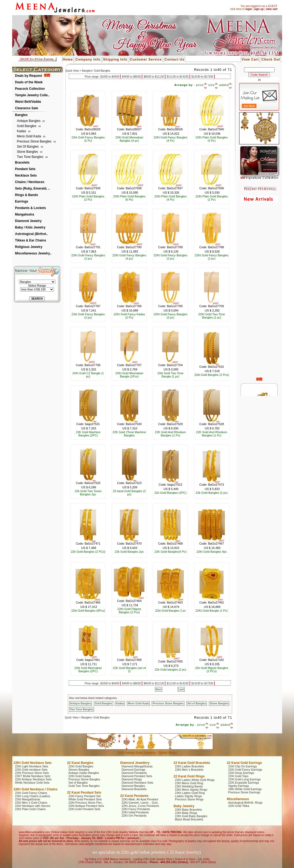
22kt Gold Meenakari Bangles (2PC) (88, 670)
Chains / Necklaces (30, 182)
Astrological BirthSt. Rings (245, 803)
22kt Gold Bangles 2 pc (170, 611)
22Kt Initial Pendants (135, 812)
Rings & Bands (27, 195)
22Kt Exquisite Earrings (244, 783)
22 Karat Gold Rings (189, 776)
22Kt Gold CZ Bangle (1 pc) (88, 375)
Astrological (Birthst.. (32, 234)
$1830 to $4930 (110, 77)
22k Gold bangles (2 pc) (170, 670)
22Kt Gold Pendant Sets (84, 809)
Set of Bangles (28, 147)
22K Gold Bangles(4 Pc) (170, 552)
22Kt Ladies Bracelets (189, 766)
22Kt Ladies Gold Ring (190, 793)
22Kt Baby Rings (186, 813)
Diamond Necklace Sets (137, 783)
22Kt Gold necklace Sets (31, 770)
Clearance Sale (27, 108)
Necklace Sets (26, 175)
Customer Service (146, 59)
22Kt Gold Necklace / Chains (36, 789)
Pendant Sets (25, 169)
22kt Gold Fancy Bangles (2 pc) (88, 316)
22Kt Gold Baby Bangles (191, 816)
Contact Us (175, 59)
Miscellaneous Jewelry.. (33, 253)
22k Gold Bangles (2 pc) (212, 493)
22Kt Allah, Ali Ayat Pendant (140, 799)
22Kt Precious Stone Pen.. (86, 803)
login (249, 9)
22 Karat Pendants (134, 796)
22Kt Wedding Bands (189, 786)
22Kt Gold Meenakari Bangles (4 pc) (129, 139)
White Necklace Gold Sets (32, 783)
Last (181, 689)
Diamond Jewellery (135, 763)
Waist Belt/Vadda (28, 102)
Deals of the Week (29, 82)
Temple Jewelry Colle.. (32, 95)
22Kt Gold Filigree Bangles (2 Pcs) (129, 611)
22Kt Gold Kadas (80, 776)
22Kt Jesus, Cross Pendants (140, 806)
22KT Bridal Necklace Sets (33, 776)
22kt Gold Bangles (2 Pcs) (212, 375)
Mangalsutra (25, 214)
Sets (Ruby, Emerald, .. (33, 188)
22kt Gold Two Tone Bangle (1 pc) (170, 375)
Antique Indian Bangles (84, 773)
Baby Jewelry (184, 806)
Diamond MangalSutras (137, 766)
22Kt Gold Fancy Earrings (245, 770)
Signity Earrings (239, 786)
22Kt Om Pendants (134, 816)
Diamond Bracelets (134, 789)
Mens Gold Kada (30, 136)
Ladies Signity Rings (188, 796)
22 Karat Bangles (80, 763)
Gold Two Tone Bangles (84, 786)
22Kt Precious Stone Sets (32, 773)
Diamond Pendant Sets (137, 776)
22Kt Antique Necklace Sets (33, 779)
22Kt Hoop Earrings (241, 773)
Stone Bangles (28, 152)
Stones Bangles (79, 770)
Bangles (21, 115)
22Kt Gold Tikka (239, 806)
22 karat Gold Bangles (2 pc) (129, 493)
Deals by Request (29, 76)
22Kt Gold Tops (238, 776)
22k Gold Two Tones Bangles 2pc (88, 493)
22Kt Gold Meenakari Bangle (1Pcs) (129, 375)
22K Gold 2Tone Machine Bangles (129, 434)
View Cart (250, 59)
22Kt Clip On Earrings (242, 766)
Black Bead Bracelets (189, 819)
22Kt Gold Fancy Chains (31, 793)
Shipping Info (115, 59)
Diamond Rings (132, 779)
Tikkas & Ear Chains (31, 240)
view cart (272, 9)
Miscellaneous (238, 799)
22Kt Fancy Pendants (136, 809)
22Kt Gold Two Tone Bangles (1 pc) (212, 316)
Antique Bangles (29, 121)
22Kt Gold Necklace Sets (33, 763)
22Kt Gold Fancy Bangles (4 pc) (129, 257)
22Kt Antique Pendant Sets (86, 806)
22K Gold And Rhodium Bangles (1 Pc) (170, 434)
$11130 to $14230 (178, 77)
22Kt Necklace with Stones (33, 806)
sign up (259, 9)
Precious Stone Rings (189, 799)
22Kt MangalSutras (28, 799)
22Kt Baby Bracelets (188, 810)
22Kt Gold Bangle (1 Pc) (212, 611)
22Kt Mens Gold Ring (189, 783)
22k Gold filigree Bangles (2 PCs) (212, 670)
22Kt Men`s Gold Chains (31, 803)
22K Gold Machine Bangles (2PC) (88, 434)
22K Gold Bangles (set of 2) (129, 670)
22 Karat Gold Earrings (244, 763)
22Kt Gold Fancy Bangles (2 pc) (88, 257)
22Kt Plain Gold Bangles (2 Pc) (88, 198)
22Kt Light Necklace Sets (32, 766)
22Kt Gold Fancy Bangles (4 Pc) (170, 139)
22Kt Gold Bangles (81, 766)
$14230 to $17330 (203, 77)
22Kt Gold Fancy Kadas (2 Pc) (129, 316)
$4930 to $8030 (132, 77)
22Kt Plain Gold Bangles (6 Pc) (129, 198)
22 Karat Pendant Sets (84, 793)
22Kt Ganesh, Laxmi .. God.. (140, 803)
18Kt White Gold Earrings (245, 789)
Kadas (22, 131)
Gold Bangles (27, 126)
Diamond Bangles (133, 786)
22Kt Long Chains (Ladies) (33, 796)
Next (159, 689)
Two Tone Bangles (31, 157)
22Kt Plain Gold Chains (31, 809)
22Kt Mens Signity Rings (191, 790)
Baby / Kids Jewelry (30, 227)
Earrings (22, 201)
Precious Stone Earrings (244, 792)
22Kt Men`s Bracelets (189, 770)
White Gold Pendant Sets (85, 799)
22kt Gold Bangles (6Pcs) (88, 611)
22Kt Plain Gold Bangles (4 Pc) (212, 139)
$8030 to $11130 (154, 77)
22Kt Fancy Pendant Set (84, 796)
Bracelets (22, 163)
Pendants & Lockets (31, 208)
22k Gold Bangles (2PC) (170, 493)
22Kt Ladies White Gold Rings (195, 780)
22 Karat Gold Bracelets (192, 763)
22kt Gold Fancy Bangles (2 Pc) (88, 139)
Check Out (271, 59)
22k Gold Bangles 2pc (129, 552)
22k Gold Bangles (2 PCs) (88, 552)
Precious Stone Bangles (35, 141)
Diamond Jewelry (28, 221)
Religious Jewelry (29, 247)
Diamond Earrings (133, 770)
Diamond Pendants (134, 773)
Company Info (88, 59)
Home (68, 59)
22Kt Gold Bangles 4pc (212, 552)
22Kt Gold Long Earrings (244, 779)
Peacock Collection (30, 89)
